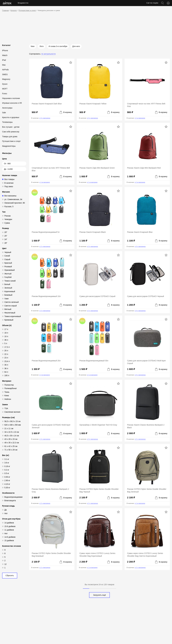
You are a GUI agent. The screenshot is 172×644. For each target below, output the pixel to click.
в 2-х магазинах (45, 247)
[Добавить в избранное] (71, 63)
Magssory (6, 79)
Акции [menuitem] (79, 3)
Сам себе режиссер (11, 132)
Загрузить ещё (99, 595)
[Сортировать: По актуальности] (42, 54)
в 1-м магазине (140, 118)
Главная (6, 10)
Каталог (14, 10)
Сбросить (10, 575)
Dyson (5, 84)
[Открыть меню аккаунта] (168, 3)
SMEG (5, 74)
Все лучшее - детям (11, 127)
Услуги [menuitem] (69, 3)
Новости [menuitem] (88, 3)
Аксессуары (7, 108)
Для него (76, 46)
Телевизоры (7, 122)
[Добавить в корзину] (66, 112)
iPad (4, 60)
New (33, 46)
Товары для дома (10, 136)
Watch (5, 55)
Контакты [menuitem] (100, 3)
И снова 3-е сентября (58, 46)
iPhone (5, 50)
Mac (4, 65)
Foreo (5, 94)
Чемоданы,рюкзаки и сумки (49, 10)
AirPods (5, 70)
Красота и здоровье (11, 117)
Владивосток (23, 3)
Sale (4, 113)
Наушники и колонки (11, 98)
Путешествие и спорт (27, 10)
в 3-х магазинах (45, 118)
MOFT (5, 89)
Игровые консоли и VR (12, 103)
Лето (42, 46)
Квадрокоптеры (9, 146)
